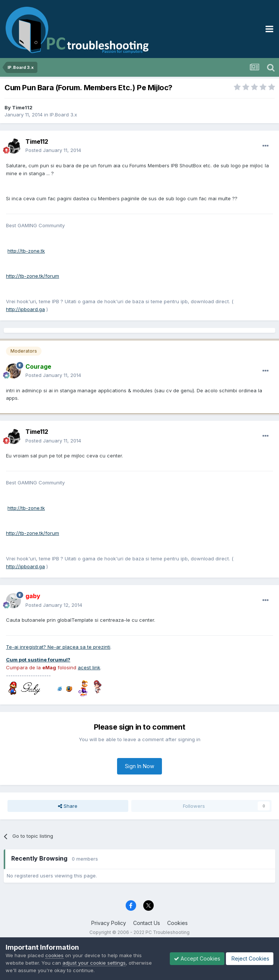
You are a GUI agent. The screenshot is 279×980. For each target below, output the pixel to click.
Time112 (22, 107)
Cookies (177, 923)
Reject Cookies (250, 958)
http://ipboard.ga (25, 309)
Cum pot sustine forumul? (38, 660)
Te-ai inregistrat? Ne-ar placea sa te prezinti (58, 647)
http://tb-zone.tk (26, 251)
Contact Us (147, 923)
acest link (89, 667)
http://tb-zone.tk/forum (33, 276)
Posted (53, 150)
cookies (54, 955)
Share (68, 806)
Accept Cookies (197, 958)
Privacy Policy (109, 923)
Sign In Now (139, 766)
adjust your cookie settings (94, 963)
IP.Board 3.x (63, 115)
